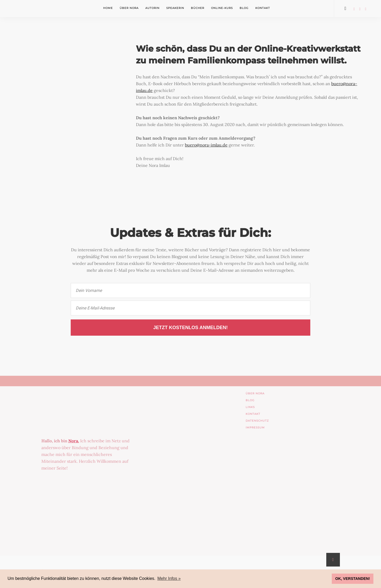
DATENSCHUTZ (257, 421)
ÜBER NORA (255, 393)
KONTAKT (253, 414)
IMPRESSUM (255, 428)
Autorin (152, 8)
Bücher (198, 8)
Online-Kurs (222, 8)
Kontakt (263, 8)
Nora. (74, 441)
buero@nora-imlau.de (206, 145)
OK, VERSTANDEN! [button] (352, 579)
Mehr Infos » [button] (169, 578)
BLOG (250, 400)
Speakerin (175, 8)
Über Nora (129, 8)
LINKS (250, 407)
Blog (244, 8)
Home (108, 8)
